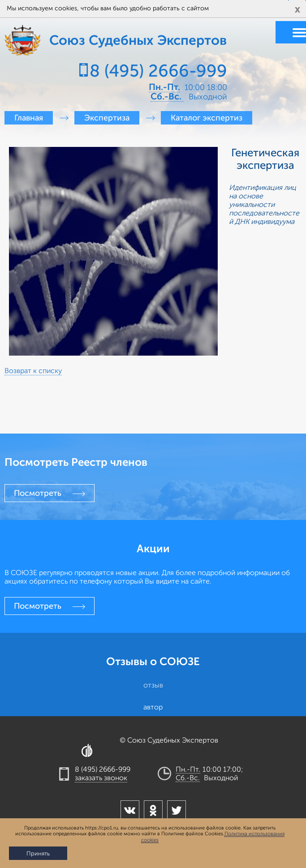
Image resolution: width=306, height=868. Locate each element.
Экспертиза (107, 118)
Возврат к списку (33, 371)
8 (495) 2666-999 (158, 71)
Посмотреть (38, 493)
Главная (29, 118)
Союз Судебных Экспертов (38, 40)
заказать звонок (101, 778)
